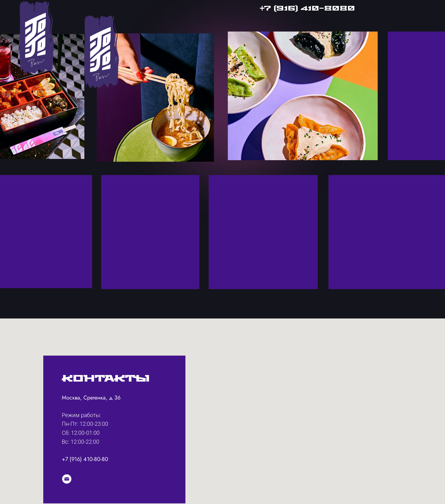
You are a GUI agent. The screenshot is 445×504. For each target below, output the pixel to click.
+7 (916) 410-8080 (307, 9)
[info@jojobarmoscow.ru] (67, 479)
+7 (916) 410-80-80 (85, 459)
